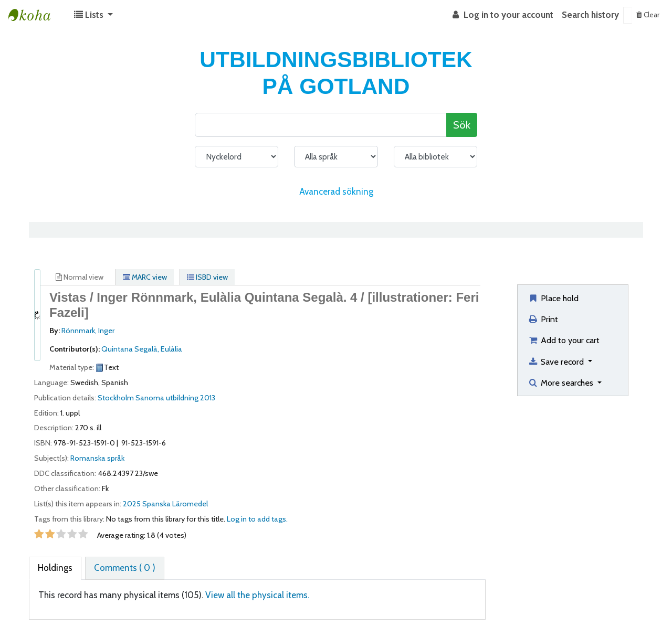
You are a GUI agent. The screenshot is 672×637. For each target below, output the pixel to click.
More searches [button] (561, 383)
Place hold (553, 298)
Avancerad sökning (336, 192)
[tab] (55, 568)
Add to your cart (564, 340)
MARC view (145, 277)
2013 (208, 398)
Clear (648, 15)
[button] (93, 15)
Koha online (35, 15)
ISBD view (207, 277)
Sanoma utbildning (167, 398)
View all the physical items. (257, 595)
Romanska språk (97, 458)
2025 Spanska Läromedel (165, 504)
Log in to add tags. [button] (257, 519)
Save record (557, 362)
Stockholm (116, 398)
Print (543, 319)
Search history (590, 15)
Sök (462, 125)
